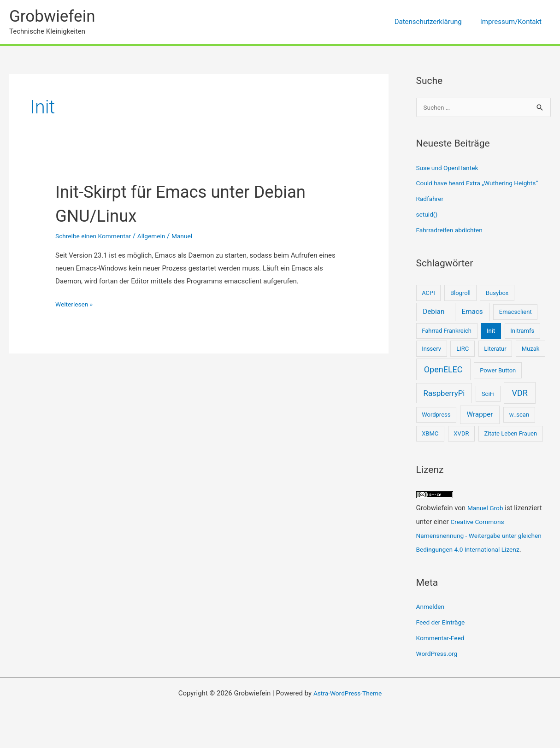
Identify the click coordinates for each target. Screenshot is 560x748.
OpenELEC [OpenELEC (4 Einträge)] (443, 370)
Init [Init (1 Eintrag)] (491, 332)
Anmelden (432, 621)
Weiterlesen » (76, 305)
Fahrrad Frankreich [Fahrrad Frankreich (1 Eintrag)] (447, 332)
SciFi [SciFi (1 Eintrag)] (488, 395)
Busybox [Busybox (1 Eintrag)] (497, 294)
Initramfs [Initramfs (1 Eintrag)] (522, 332)
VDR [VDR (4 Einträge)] (520, 394)
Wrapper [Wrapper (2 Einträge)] (480, 415)
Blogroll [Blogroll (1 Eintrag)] (460, 294)
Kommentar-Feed (443, 653)
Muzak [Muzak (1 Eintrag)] (531, 350)
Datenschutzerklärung (435, 22)
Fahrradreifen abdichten (453, 231)
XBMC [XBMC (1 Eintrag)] (430, 434)
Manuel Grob (487, 509)
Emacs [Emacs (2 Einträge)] (472, 312)
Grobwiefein (52, 16)
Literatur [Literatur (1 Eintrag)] (495, 350)
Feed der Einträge (443, 637)
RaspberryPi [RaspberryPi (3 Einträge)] (444, 394)
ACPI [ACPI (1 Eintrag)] (428, 294)
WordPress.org (439, 668)
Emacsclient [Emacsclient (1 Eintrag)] (516, 313)
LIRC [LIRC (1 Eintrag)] (463, 350)
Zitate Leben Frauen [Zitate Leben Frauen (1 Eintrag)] (511, 434)
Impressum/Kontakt (513, 22)
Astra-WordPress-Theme (348, 708)
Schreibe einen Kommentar (97, 236)
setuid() (428, 215)
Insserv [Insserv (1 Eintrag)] (431, 350)
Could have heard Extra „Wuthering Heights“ (483, 184)
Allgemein (160, 236)
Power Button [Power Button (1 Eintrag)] (498, 371)
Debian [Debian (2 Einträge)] (433, 312)
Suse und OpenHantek (450, 169)
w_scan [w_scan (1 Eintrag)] (519, 415)
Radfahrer (431, 200)
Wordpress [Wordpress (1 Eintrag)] (436, 415)
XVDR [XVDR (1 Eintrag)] (461, 434)
